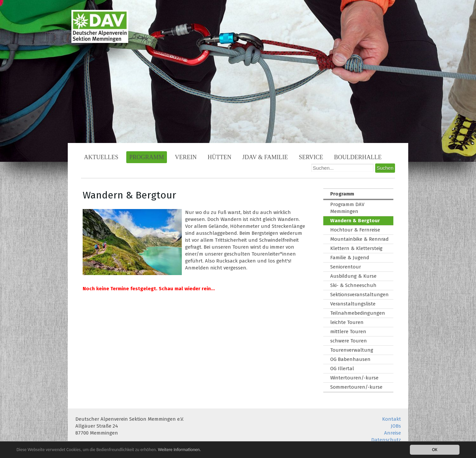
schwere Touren (349, 341)
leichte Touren (347, 322)
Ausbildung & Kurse (353, 276)
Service (311, 157)
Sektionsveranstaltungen (359, 295)
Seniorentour (346, 267)
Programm (147, 157)
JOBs (396, 426)
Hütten (219, 157)
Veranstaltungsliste (353, 304)
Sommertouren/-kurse (356, 387)
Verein (186, 157)
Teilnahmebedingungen (358, 313)
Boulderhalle (358, 157)
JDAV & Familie (265, 157)
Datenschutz (386, 440)
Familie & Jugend (350, 258)
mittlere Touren (348, 332)
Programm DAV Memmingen (347, 208)
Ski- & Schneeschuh (353, 285)
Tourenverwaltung (352, 350)
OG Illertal (342, 369)
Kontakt (392, 419)
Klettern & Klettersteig (356, 248)
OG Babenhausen (350, 359)
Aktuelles (101, 157)
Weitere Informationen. (179, 450)
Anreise (393, 433)
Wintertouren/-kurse (354, 378)
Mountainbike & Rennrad (359, 239)
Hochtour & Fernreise (355, 230)
